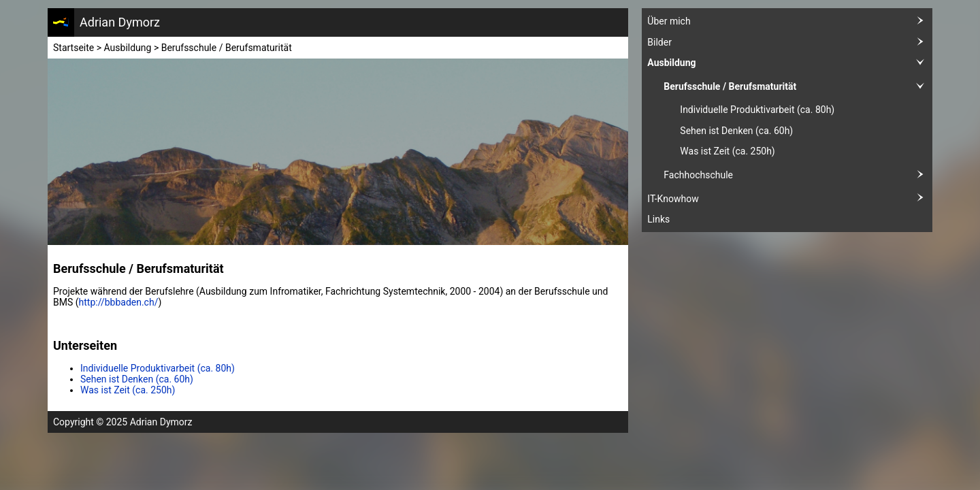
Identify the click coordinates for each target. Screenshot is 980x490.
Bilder (790, 43)
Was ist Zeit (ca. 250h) (727, 151)
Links (658, 219)
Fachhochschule (798, 175)
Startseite (73, 48)
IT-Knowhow (790, 198)
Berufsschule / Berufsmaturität (798, 87)
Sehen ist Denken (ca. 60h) (736, 131)
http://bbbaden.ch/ (119, 302)
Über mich (790, 21)
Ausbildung (790, 63)
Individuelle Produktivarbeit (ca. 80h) (757, 110)
